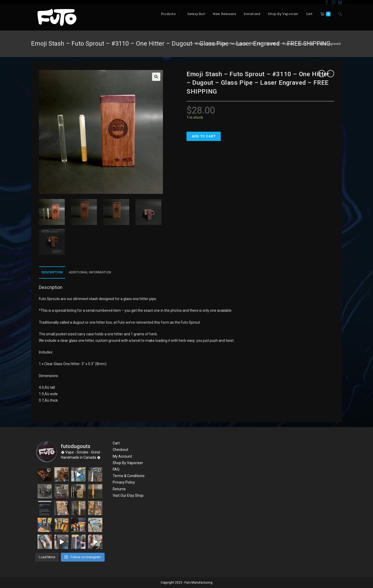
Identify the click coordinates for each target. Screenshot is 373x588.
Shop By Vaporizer (128, 463)
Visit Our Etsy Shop (128, 495)
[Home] (188, 44)
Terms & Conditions (129, 476)
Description (52, 272)
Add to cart (204, 136)
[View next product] (331, 74)
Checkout (120, 450)
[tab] (52, 272)
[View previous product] (322, 74)
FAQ (116, 469)
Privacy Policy (124, 482)
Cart (116, 443)
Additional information (90, 272)
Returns (119, 489)
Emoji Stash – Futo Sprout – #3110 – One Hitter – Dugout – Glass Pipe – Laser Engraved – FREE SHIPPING (288, 44)
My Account (122, 456)
